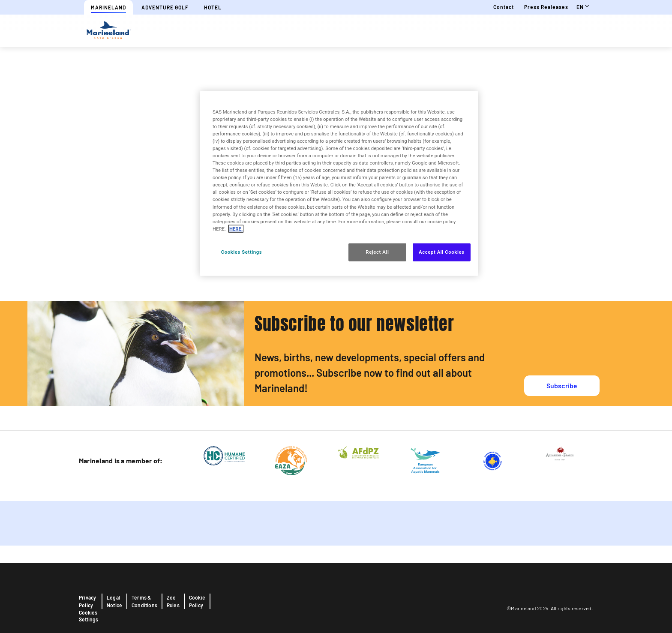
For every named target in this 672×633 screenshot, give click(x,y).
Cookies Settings (88, 616)
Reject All (377, 252)
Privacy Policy (87, 601)
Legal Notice (114, 601)
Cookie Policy (197, 601)
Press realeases (546, 7)
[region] (339, 183)
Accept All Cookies (441, 252)
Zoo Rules (173, 601)
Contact (504, 7)
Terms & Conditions (144, 601)
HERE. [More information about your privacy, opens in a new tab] (236, 228)
